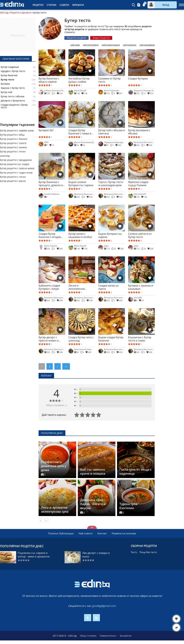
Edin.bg (4, 13)
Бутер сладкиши (10, 67)
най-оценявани (147, 45)
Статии (51, 5)
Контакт (102, 533)
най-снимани (130, 45)
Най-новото (86, 533)
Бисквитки (126, 636)
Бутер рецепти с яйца (12, 135)
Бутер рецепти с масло (13, 181)
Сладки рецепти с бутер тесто (14, 106)
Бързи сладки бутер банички (111, 339)
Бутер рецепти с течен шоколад (13, 154)
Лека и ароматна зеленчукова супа (55, 509)
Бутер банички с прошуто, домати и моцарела (51, 184)
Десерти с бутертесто (13, 101)
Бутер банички (9, 75)
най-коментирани (111, 45)
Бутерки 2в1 (46, 130)
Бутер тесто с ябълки (13, 96)
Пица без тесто (148, 552)
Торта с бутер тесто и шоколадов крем (111, 184)
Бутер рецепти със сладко (15, 164)
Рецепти (38, 5)
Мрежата (78, 5)
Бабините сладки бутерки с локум (49, 287)
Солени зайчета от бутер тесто (140, 235)
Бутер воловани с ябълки (139, 132)
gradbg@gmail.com (104, 606)
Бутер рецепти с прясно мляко (17, 168)
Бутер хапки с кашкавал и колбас (80, 235)
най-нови (75, 45)
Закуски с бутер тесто (13, 88)
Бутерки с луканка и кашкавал (141, 287)
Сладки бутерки (138, 79)
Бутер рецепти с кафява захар (17, 130)
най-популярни (91, 45)
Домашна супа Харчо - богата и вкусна (93, 504)
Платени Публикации (61, 533)
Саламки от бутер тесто (109, 80)
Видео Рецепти (101, 38)
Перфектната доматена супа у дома (54, 466)
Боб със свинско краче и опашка (93, 471)
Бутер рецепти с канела (13, 147)
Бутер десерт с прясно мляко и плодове (49, 339)
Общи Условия (88, 636)
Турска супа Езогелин (128, 506)
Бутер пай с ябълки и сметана (112, 132)
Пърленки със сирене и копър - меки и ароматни (34, 555)
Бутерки (5, 84)
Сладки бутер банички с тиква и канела (80, 132)
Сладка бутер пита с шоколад (81, 339)
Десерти (26, 13)
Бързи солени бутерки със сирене (81, 184)
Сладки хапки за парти (108, 287)
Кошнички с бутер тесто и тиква (140, 339)
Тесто (134, 552)
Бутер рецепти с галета (13, 143)
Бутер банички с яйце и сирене (49, 80)
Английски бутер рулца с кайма (79, 80)
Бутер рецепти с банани (14, 139)
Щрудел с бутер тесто (13, 71)
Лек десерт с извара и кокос (96, 555)
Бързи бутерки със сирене (110, 235)
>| (66, 366)
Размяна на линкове (124, 533)
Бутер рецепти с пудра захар (16, 173)
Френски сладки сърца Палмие (138, 184)
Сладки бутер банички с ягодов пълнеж (50, 235)
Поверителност (108, 636)
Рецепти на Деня (77, 38)
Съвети (64, 5)
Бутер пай (6, 92)
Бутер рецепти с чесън (13, 177)
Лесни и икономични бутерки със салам (80, 287)
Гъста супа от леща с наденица (135, 471)
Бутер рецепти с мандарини (16, 160)
